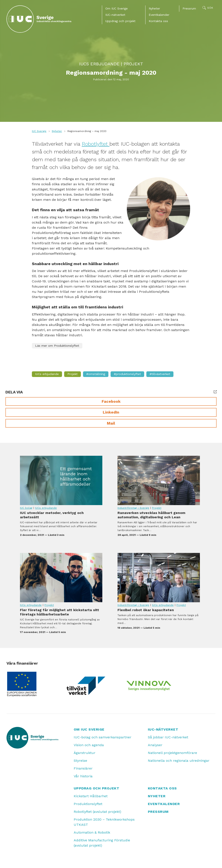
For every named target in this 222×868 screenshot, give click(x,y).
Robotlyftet (96, 144)
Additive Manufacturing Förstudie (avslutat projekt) (102, 843)
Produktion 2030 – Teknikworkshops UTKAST (104, 822)
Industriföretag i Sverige (133, 508)
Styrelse (80, 761)
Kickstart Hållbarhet (91, 796)
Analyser (155, 745)
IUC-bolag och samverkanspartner (103, 737)
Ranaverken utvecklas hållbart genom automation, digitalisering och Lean (159, 480)
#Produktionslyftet (127, 374)
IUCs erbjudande (99, 64)
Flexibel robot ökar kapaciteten (159, 578)
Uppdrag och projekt (120, 21)
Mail (111, 423)
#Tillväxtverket (160, 374)
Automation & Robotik (92, 832)
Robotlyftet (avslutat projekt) (97, 812)
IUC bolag (26, 508)
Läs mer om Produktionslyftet (57, 346)
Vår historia (83, 776)
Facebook (111, 401)
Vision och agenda (89, 745)
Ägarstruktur (85, 753)
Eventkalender (159, 15)
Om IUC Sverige (117, 8)
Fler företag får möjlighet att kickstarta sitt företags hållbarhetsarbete (61, 578)
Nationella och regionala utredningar (179, 761)
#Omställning (96, 374)
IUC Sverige (39, 131)
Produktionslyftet (88, 804)
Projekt (133, 64)
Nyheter (154, 8)
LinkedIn (111, 412)
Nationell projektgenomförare (172, 753)
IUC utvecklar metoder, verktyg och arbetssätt (61, 480)
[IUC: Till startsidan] (39, 19)
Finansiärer (83, 768)
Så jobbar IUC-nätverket (168, 737)
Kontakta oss (158, 21)
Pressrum (189, 8)
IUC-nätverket (115, 15)
